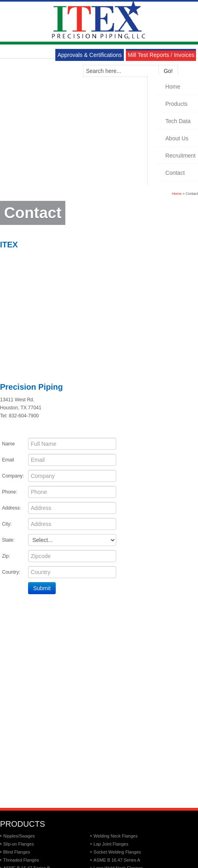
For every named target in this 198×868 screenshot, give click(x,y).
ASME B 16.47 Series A (117, 860)
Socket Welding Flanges (117, 852)
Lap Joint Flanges (111, 844)
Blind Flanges (17, 852)
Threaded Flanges (21, 860)
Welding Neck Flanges (115, 836)
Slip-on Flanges (18, 844)
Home (177, 194)
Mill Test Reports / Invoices (161, 55)
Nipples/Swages (19, 836)
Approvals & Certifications (89, 55)
